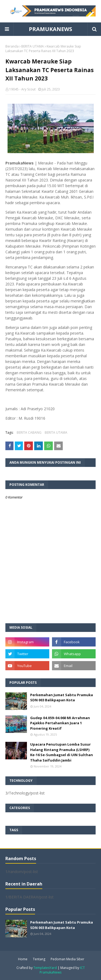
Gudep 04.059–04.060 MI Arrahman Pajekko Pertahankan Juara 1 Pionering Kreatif (60, 723)
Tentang (39, 959)
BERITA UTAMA (33, 46)
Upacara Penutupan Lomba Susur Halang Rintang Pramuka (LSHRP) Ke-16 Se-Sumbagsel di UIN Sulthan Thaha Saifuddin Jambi (62, 752)
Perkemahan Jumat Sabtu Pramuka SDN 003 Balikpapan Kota (62, 698)
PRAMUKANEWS (50, 29)
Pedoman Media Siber (67, 959)
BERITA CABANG (29, 432)
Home (23, 959)
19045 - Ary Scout (22, 89)
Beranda (12, 46)
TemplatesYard (45, 968)
